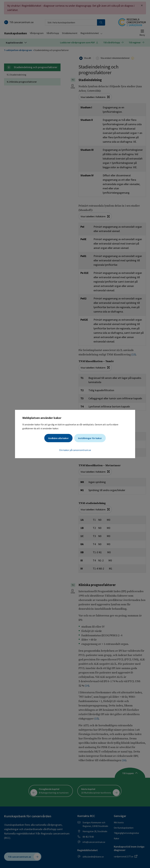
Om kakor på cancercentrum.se (75, 450)
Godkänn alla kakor (58, 438)
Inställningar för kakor (90, 438)
